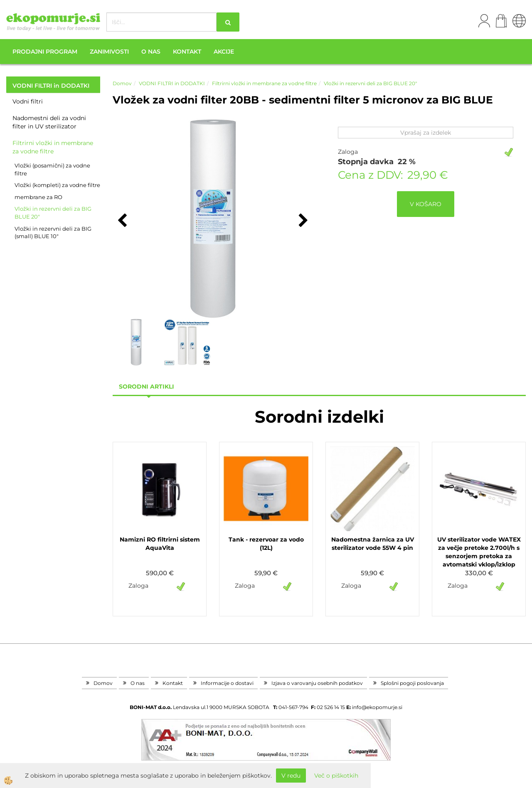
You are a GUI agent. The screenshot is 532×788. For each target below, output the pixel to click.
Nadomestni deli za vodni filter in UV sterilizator (49, 122)
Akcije (224, 52)
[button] (302, 221)
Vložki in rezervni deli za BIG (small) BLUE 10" (53, 233)
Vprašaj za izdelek (426, 133)
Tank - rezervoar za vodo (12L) (266, 544)
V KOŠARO (426, 204)
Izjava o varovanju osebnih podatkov (317, 683)
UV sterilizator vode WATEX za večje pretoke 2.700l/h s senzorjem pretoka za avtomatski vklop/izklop (479, 552)
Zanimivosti (109, 52)
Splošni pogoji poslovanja (412, 683)
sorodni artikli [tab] (147, 387)
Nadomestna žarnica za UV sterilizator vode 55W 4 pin (373, 544)
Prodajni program (45, 52)
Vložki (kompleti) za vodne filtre (57, 185)
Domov (122, 83)
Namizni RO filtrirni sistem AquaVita (160, 544)
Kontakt (187, 52)
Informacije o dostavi (227, 683)
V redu (291, 776)
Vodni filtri (28, 101)
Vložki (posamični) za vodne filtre (52, 169)
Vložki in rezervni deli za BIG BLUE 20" (53, 213)
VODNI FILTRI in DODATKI (172, 83)
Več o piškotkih (336, 776)
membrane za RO (38, 197)
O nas (151, 52)
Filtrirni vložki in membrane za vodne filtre (53, 147)
